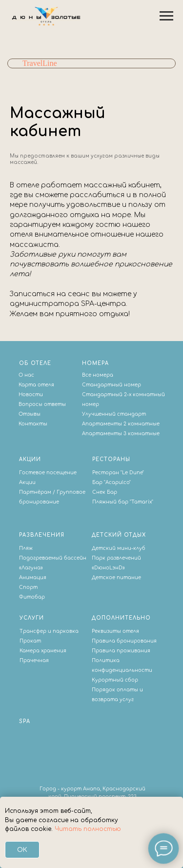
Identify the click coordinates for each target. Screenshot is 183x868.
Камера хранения (43, 651)
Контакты (33, 424)
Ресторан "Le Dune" (118, 473)
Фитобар (32, 597)
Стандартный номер (112, 385)
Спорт (28, 587)
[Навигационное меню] (166, 16)
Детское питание (116, 577)
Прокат (30, 641)
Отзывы (30, 414)
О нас (26, 375)
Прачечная (34, 660)
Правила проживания (121, 651)
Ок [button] (22, 850)
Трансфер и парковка (49, 631)
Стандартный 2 (104, 394)
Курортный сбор (115, 680)
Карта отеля (36, 385)
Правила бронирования (124, 641)
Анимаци (31, 577)
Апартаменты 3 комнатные (121, 434)
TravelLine (40, 63)
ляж (28, 548)
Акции (27, 482)
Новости (31, 394)
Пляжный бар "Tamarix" (123, 502)
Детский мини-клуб (119, 548)
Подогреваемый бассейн (53, 558)
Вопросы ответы (42, 404)
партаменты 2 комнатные (122, 424)
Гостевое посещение (48, 473)
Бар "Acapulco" (112, 482)
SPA (25, 721)
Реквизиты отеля (115, 631)
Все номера (98, 375)
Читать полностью (88, 829)
